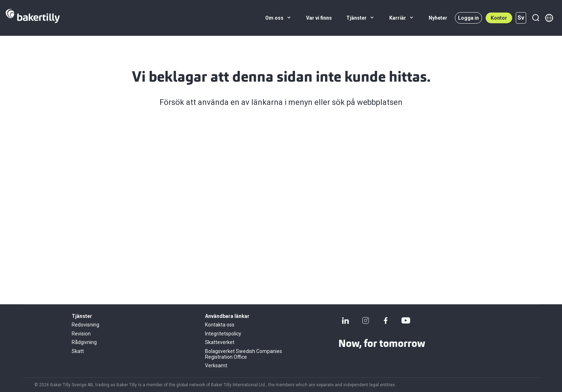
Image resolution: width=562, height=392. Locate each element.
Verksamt (216, 366)
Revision (81, 334)
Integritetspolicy (223, 334)
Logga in (468, 18)
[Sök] (535, 18)
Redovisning (85, 325)
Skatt (78, 351)
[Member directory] (549, 18)
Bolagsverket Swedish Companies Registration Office (244, 354)
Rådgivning (84, 342)
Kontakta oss (220, 325)
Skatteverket (220, 342)
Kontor (499, 18)
